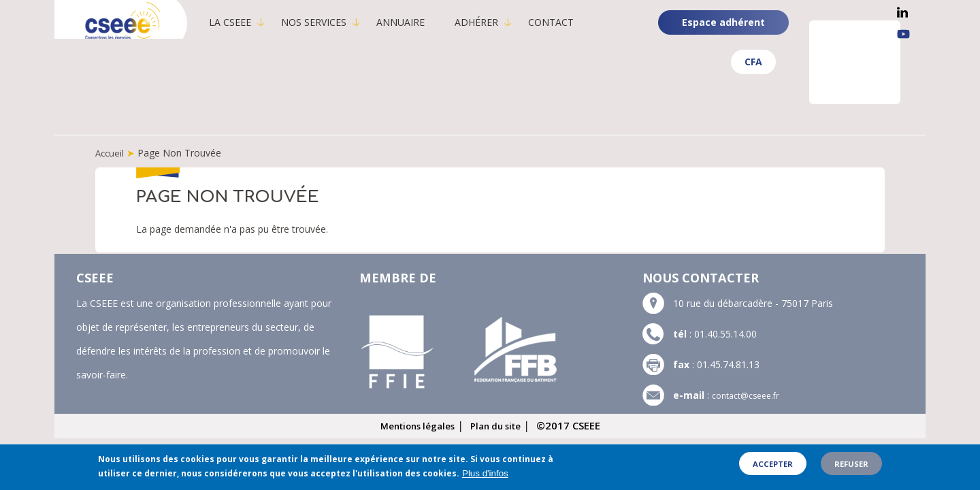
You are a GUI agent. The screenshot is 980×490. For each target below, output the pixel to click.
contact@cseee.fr (750, 394)
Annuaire (419, 22)
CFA (753, 62)
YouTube (903, 34)
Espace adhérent (723, 22)
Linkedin (902, 12)
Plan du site (501, 425)
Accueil (111, 153)
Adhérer (495, 22)
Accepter (773, 469)
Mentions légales (414, 425)
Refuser (851, 469)
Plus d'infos (485, 479)
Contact (569, 22)
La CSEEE (248, 22)
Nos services (332, 22)
